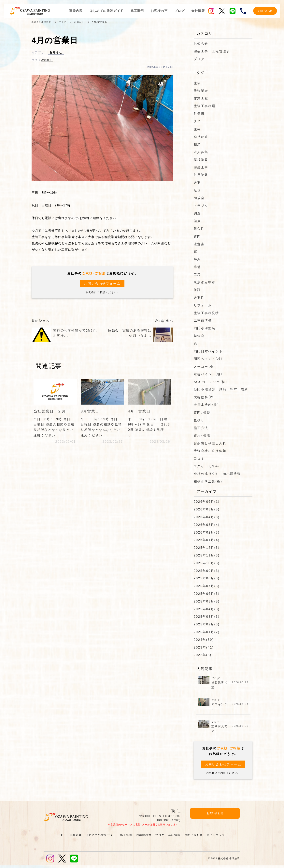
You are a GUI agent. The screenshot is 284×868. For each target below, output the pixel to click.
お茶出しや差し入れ (210, 443)
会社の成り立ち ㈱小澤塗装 (217, 474)
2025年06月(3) (207, 593)
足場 (197, 190)
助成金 (199, 198)
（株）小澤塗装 (205, 328)
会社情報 (174, 837)
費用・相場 (202, 435)
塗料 (197, 129)
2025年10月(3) (207, 563)
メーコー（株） (205, 366)
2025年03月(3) (207, 616)
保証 (197, 290)
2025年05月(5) (207, 601)
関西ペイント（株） (208, 359)
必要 (197, 182)
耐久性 (199, 228)
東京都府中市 (205, 282)
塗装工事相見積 (206, 313)
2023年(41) (204, 647)
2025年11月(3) (207, 555)
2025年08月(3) (207, 578)
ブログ (66, 22)
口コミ (199, 458)
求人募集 (201, 152)
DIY (197, 121)
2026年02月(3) (207, 532)
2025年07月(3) (207, 586)
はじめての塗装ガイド (101, 837)
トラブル (201, 205)
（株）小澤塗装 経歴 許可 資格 (221, 389)
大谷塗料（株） (205, 397)
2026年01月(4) (207, 540)
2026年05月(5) (207, 509)
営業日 (199, 113)
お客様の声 (144, 837)
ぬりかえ (201, 136)
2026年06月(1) (207, 501)
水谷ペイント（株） (208, 374)
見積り (199, 420)
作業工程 (201, 98)
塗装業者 (201, 90)
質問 (197, 236)
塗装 (197, 83)
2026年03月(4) (207, 524)
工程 (197, 274)
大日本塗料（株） (206, 405)
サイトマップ (216, 837)
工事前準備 (203, 320)
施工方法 (201, 428)
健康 (197, 221)
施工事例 (126, 837)
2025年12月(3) (207, 547)
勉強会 (199, 336)
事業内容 (76, 837)
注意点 (199, 244)
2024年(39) (204, 639)
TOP (62, 837)
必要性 (199, 297)
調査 (197, 213)
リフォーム (203, 305)
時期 (197, 259)
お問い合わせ (193, 837)
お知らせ (84, 22)
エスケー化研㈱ (206, 466)
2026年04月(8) (207, 517)
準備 (197, 267)
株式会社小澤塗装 (43, 22)
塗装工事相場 (205, 106)
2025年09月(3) (207, 571)
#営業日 (47, 60)
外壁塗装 (201, 175)
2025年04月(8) (207, 609)
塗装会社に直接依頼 (210, 451)
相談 (197, 144)
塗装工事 (201, 167)
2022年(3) (203, 655)
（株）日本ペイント (208, 351)
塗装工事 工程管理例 (212, 51)
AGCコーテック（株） (211, 382)
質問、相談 (202, 412)
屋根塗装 (201, 159)
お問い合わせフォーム (102, 283)
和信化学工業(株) (208, 481)
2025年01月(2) (207, 632)
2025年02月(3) (207, 624)
